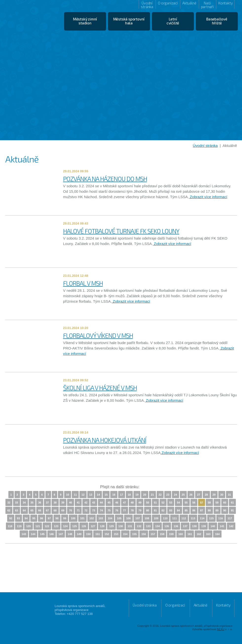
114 (202, 518)
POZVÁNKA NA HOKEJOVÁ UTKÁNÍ (105, 440)
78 (132, 510)
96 (41, 518)
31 (229, 495)
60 (225, 503)
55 (186, 503)
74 (101, 510)
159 (171, 534)
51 (155, 503)
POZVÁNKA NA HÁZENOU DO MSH (105, 179)
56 (194, 503)
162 (199, 534)
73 (94, 510)
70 (71, 510)
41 (78, 503)
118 (10, 526)
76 (117, 510)
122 (47, 526)
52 (163, 503)
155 (134, 534)
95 (34, 518)
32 (9, 503)
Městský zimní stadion (85, 21)
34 (24, 503)
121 (38, 526)
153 (116, 534)
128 (102, 526)
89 (217, 510)
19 (137, 495)
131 (130, 526)
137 (185, 526)
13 (91, 495)
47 (125, 503)
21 (152, 495)
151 (97, 534)
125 (74, 526)
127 (93, 526)
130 (121, 526)
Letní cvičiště (173, 21)
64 (24, 510)
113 (193, 518)
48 (132, 503)
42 (86, 503)
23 (168, 495)
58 (209, 503)
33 (17, 503)
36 (40, 503)
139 (204, 526)
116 (221, 518)
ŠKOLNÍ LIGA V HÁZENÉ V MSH (100, 388)
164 (217, 534)
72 (86, 510)
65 (32, 510)
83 (171, 510)
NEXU (221, 629)
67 (47, 510)
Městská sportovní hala (129, 21)
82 (163, 510)
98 (57, 518)
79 (140, 510)
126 (84, 526)
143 (24, 534)
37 (47, 503)
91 (232, 510)
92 (11, 518)
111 (174, 518)
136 (176, 526)
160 (181, 534)
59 (217, 503)
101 (82, 518)
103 (101, 518)
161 (190, 534)
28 (206, 495)
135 (167, 526)
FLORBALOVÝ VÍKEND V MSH (98, 335)
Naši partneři (207, 5)
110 (165, 518)
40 (71, 503)
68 (55, 510)
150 (88, 534)
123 (56, 526)
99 (65, 518)
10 (68, 495)
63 (17, 510)
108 (147, 518)
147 (61, 534)
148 (70, 534)
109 (156, 518)
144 (33, 534)
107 (138, 518)
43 (94, 503)
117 (230, 518)
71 (78, 510)
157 (153, 534)
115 (211, 518)
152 (107, 534)
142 (231, 526)
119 (19, 526)
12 (83, 495)
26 (191, 495)
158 (162, 534)
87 (202, 510)
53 (171, 503)
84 (178, 510)
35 (32, 503)
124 (65, 526)
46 (117, 503)
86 (194, 510)
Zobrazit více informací (208, 197)
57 (202, 503)
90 (225, 510)
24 (175, 495)
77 (125, 510)
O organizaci (168, 3)
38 (55, 503)
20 (145, 495)
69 (63, 510)
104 (110, 518)
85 (186, 510)
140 (213, 526)
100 (73, 518)
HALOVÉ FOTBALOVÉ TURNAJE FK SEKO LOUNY (121, 231)
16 (114, 495)
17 (122, 495)
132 (139, 526)
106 (128, 518)
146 (52, 534)
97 (49, 518)
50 (148, 503)
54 (178, 503)
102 (92, 518)
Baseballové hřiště (217, 21)
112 (184, 518)
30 (222, 495)
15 (106, 495)
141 (222, 526)
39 (63, 503)
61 (232, 503)
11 (75, 495)
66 (40, 510)
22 (160, 495)
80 (148, 510)
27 (199, 495)
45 (109, 503)
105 (119, 518)
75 (109, 510)
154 (125, 534)
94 (26, 518)
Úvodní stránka (147, 5)
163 (208, 534)
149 (79, 534)
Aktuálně (189, 3)
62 (9, 510)
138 (194, 526)
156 (144, 534)
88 (209, 510)
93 (19, 518)
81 (155, 510)
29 (214, 495)
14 (98, 495)
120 (28, 526)
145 (42, 534)
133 (148, 526)
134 (157, 526)
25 (183, 495)
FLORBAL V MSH (83, 283)
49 (140, 503)
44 (101, 503)
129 (111, 526)
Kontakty (225, 3)
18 (129, 495)
